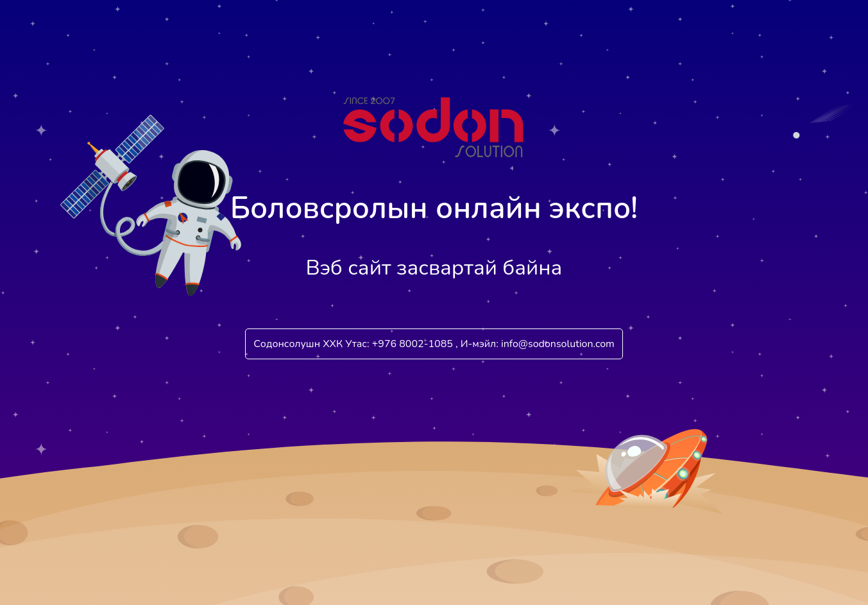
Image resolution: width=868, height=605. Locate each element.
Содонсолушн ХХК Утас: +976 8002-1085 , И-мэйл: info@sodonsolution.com (434, 344)
